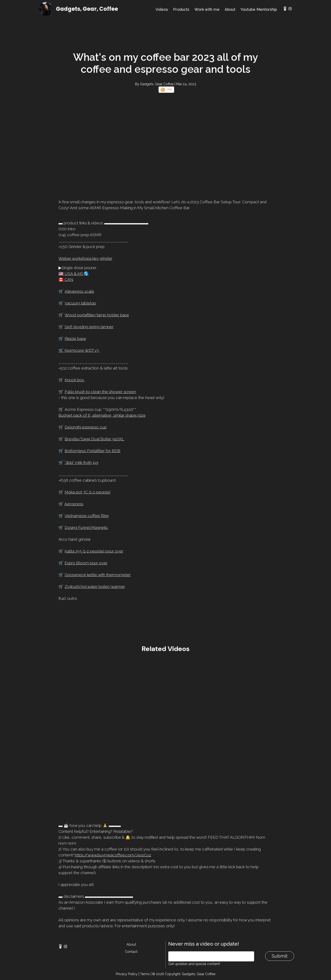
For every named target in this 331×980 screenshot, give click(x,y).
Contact (131, 952)
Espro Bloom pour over (86, 563)
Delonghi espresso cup (86, 427)
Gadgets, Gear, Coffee (87, 9)
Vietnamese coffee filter (87, 516)
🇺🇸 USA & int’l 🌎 (73, 274)
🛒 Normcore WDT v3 (79, 350)
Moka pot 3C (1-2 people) (87, 492)
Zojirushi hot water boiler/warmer (95, 586)
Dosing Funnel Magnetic (86, 527)
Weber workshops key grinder (85, 258)
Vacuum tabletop (80, 303)
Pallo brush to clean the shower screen (100, 392)
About (230, 9)
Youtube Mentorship (259, 9)
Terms (145, 974)
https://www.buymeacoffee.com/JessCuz (113, 855)
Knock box (75, 380)
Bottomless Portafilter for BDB (92, 451)
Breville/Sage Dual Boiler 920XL (94, 439)
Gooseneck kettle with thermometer (98, 575)
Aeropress (74, 504)
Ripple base (75, 338)
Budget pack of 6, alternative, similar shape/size (102, 415)
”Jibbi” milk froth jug (81, 462)
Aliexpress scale (79, 291)
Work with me (207, 9)
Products (181, 9)
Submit (280, 956)
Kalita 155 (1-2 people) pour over (94, 551)
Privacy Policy (127, 974)
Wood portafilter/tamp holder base (97, 315)
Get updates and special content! (194, 964)
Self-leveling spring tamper (89, 327)
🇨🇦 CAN (66, 279)
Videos (162, 9)
